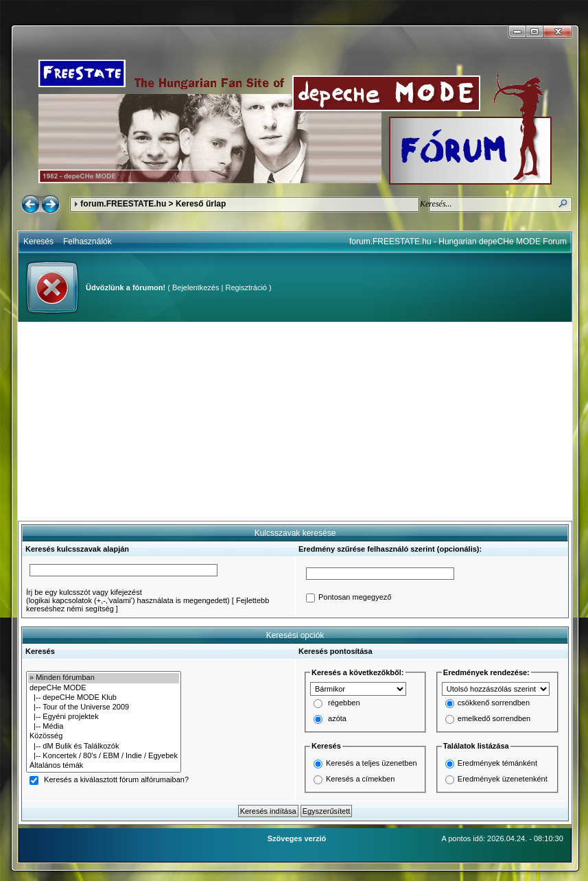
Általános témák (104, 766)
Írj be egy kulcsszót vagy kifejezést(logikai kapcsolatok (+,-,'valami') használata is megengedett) (128, 596)
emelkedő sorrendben (494, 719)
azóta (337, 719)
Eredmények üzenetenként (503, 779)
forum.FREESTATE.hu (123, 204)
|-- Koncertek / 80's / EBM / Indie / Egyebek (104, 756)
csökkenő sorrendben (494, 703)
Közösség (104, 736)
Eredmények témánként (497, 763)
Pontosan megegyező (355, 598)
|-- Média (104, 727)
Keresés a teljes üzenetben (372, 763)
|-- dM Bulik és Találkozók (104, 747)
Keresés (38, 242)
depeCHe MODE (104, 688)
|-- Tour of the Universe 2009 (104, 707)
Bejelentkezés (196, 287)
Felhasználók (87, 242)
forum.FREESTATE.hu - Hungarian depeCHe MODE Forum (458, 242)
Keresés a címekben (360, 779)
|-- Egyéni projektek (104, 717)
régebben (344, 703)
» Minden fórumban (104, 678)
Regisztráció (246, 287)
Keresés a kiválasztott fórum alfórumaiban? (116, 780)
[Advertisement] (295, 421)
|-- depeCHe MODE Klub (104, 698)
